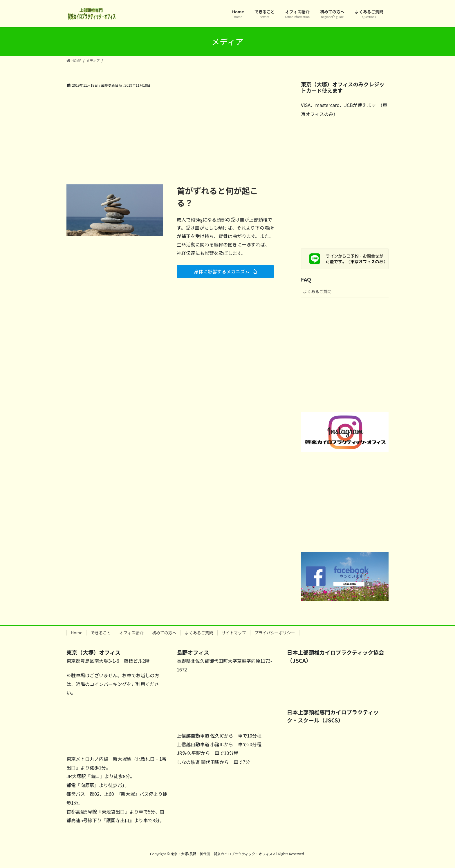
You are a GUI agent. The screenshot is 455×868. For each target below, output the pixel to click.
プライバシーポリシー (275, 633)
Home (76, 633)
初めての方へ (164, 633)
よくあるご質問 (317, 291)
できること (101, 633)
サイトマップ (234, 633)
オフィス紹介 (131, 633)
